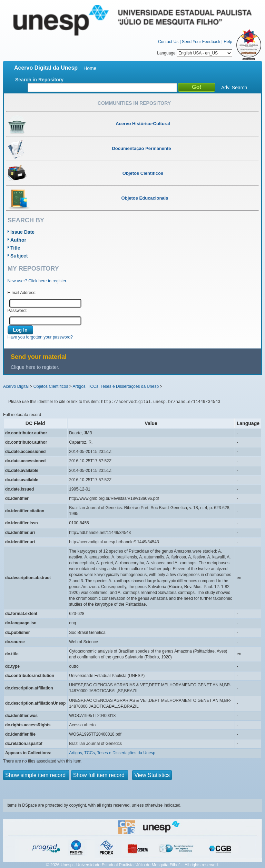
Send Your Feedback (201, 42)
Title (15, 248)
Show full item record (100, 775)
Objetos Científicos (51, 386)
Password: (17, 311)
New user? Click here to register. (37, 281)
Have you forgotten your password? (40, 337)
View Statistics (152, 775)
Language (195, 53)
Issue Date (22, 232)
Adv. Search (234, 88)
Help (228, 42)
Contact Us (168, 42)
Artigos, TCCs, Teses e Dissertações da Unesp (116, 386)
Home (90, 68)
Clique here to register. (35, 367)
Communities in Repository (134, 103)
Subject (19, 256)
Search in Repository (39, 80)
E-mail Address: (22, 293)
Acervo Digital (16, 386)
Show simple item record (36, 775)
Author (18, 240)
